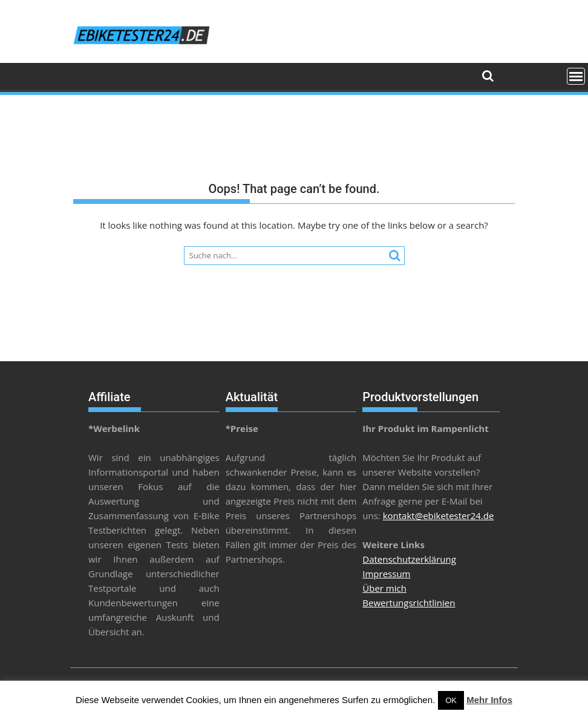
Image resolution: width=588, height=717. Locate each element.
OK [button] (451, 700)
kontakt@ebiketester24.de (439, 516)
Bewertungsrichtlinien (409, 603)
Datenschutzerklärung (409, 559)
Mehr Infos (489, 700)
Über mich (384, 588)
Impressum (386, 574)
